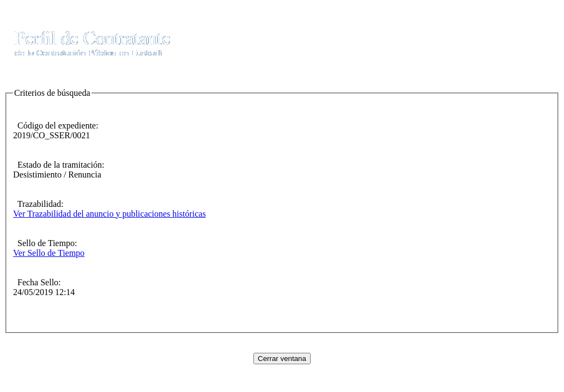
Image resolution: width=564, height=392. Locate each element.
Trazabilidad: (38, 204)
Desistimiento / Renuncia (57, 174)
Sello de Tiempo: (45, 243)
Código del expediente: (56, 125)
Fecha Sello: (37, 282)
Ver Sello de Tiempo (49, 253)
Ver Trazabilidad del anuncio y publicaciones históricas (110, 214)
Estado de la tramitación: (59, 165)
